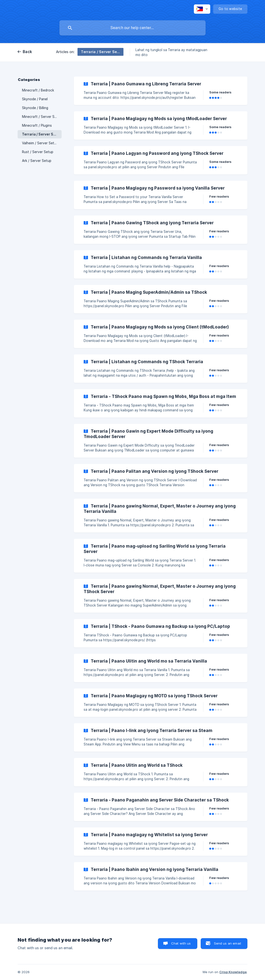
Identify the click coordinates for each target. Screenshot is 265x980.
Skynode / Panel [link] (35, 99)
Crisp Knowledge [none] (233, 972)
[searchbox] (132, 28)
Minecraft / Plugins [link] (37, 125)
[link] (161, 91)
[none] (202, 9)
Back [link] (27, 52)
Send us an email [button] (227, 943)
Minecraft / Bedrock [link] (38, 90)
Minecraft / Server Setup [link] (42, 117)
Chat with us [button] (181, 943)
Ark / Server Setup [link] (37, 161)
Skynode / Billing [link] (35, 108)
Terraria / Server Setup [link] (42, 134)
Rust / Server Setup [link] (38, 152)
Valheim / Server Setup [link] (40, 143)
